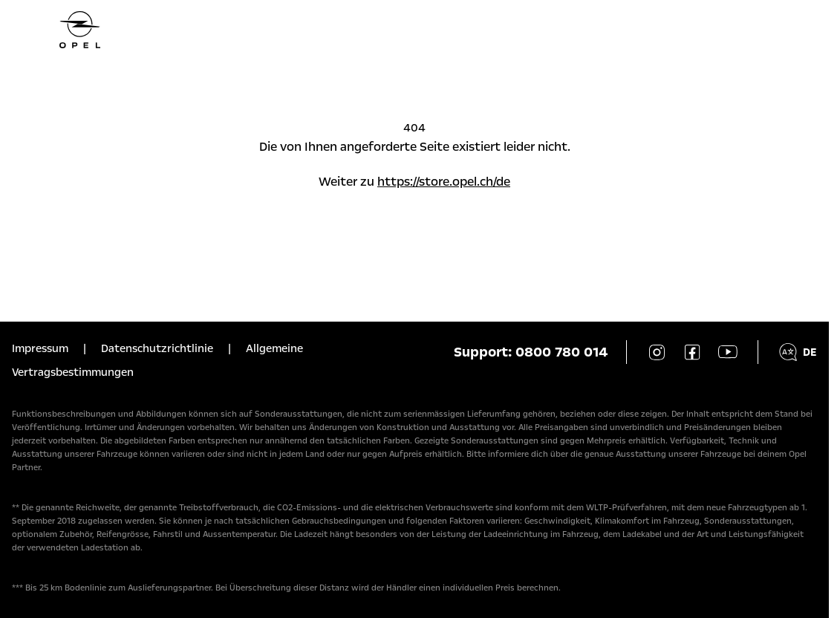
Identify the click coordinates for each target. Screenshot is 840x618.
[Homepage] (414, 30)
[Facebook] (692, 352)
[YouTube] (728, 352)
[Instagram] (657, 352)
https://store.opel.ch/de (444, 182)
